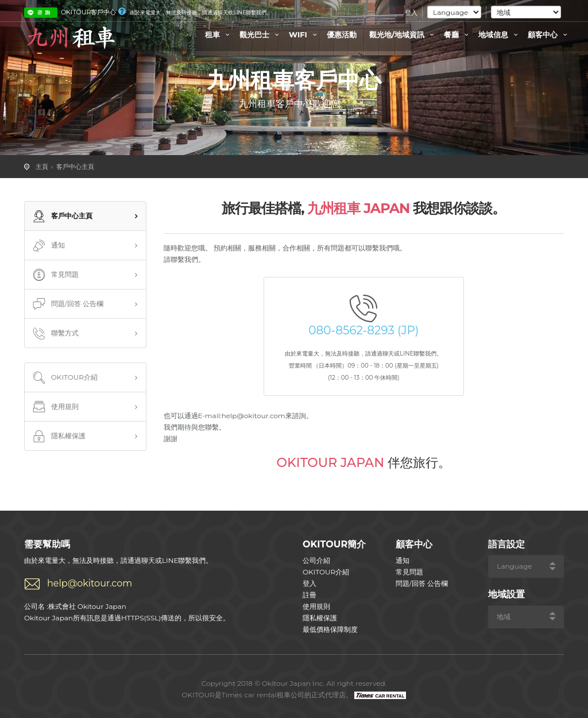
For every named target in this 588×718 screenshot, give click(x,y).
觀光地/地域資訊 (403, 34)
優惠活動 (342, 34)
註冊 (310, 595)
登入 (411, 13)
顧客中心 (549, 34)
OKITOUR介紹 (64, 378)
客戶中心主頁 (75, 167)
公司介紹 (316, 560)
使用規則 (55, 407)
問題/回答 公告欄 (67, 304)
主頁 (42, 167)
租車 (219, 34)
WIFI (304, 34)
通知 (48, 246)
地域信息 (500, 34)
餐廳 (458, 34)
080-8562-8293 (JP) (363, 330)
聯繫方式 (55, 334)
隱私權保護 (58, 437)
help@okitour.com (90, 583)
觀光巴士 (261, 34)
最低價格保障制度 (330, 629)
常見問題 (55, 275)
